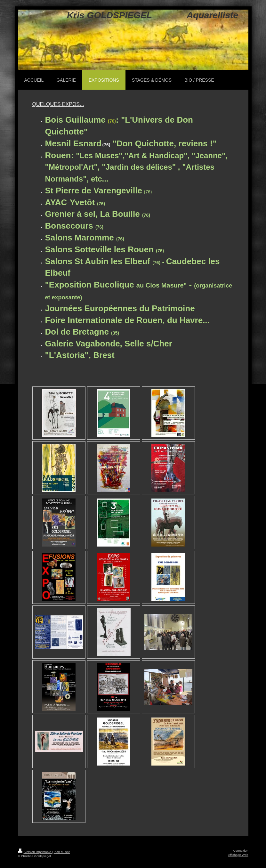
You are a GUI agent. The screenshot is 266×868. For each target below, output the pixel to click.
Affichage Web (238, 855)
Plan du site (62, 852)
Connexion (241, 851)
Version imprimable (35, 852)
